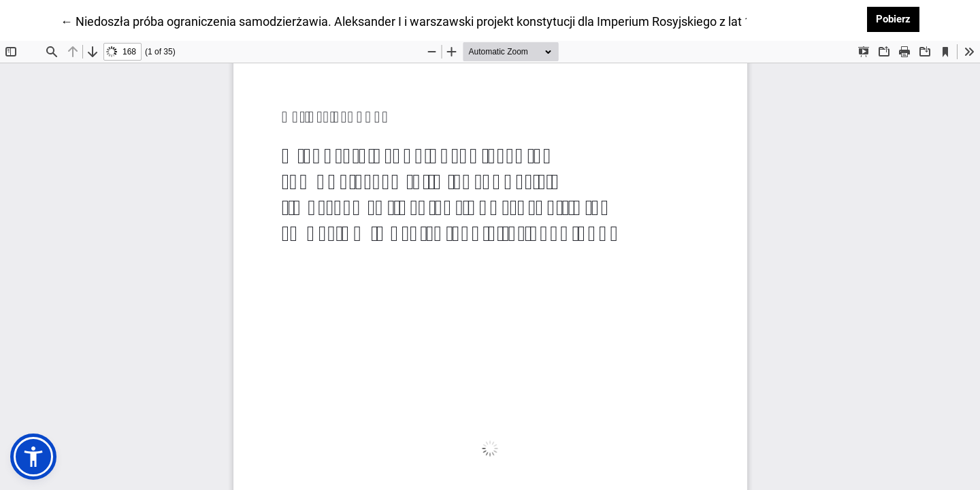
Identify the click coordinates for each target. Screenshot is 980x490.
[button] (33, 457)
